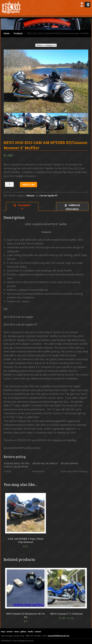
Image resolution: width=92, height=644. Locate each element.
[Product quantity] (9, 184)
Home (7, 33)
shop (3, 632)
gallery (23, 632)
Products (18, 33)
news (16, 632)
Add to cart (28, 185)
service (10, 632)
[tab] (22, 206)
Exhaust (30, 196)
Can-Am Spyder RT (48, 196)
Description (24, 205)
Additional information (73, 207)
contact (38, 632)
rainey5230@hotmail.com (58, 636)
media (30, 632)
